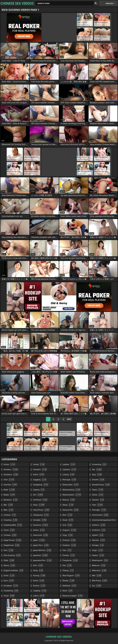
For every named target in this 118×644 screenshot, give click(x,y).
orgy (68, 535)
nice (68, 515)
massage (69, 480)
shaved (98, 480)
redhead (69, 586)
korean (39, 586)
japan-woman (42, 550)
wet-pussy (100, 581)
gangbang (41, 485)
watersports (100, 560)
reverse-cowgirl (73, 596)
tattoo (98, 495)
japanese (41, 555)
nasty (68, 505)
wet (97, 575)
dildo (9, 560)
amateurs (11, 475)
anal (9, 480)
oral (68, 525)
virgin (98, 550)
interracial (41, 535)
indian (39, 530)
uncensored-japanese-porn (104, 520)
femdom (40, 469)
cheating (11, 520)
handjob (40, 520)
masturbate (71, 485)
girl (38, 495)
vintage (98, 545)
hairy (39, 505)
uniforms (99, 530)
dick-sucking (12, 555)
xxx (97, 586)
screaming (99, 464)
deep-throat (13, 540)
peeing (68, 570)
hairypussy (41, 515)
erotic (9, 575)
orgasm (70, 530)
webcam (99, 565)
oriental (69, 540)
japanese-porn (43, 560)
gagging (40, 480)
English (110, 3)
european (11, 586)
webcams (99, 570)
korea (39, 581)
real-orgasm (71, 575)
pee (67, 565)
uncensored (100, 515)
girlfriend (40, 500)
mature (69, 500)
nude (68, 520)
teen (98, 505)
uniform (99, 525)
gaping (39, 490)
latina (39, 596)
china (9, 530)
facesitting (11, 591)
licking (69, 475)
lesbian (69, 464)
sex (97, 469)
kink (38, 565)
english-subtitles (14, 570)
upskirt (98, 535)
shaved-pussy (101, 485)
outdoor (69, 545)
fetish (39, 475)
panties (69, 555)
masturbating (72, 490)
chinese (10, 535)
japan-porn (41, 545)
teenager (99, 510)
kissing (39, 575)
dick (9, 550)
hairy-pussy (41, 510)
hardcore (41, 525)
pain (67, 550)
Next (69, 419)
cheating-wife (13, 525)
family (39, 464)
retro (68, 591)
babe (9, 490)
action (10, 464)
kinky (38, 570)
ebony (9, 565)
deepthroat (12, 545)
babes (9, 495)
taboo (98, 490)
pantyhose (70, 560)
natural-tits (71, 510)
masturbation (72, 495)
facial (9, 596)
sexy (97, 475)
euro (9, 581)
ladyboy (40, 591)
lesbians (69, 469)
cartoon (10, 515)
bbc (8, 505)
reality (69, 581)
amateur (11, 469)
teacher (98, 500)
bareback (11, 500)
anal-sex (10, 485)
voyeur (98, 555)
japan (39, 540)
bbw (9, 510)
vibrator (99, 540)
